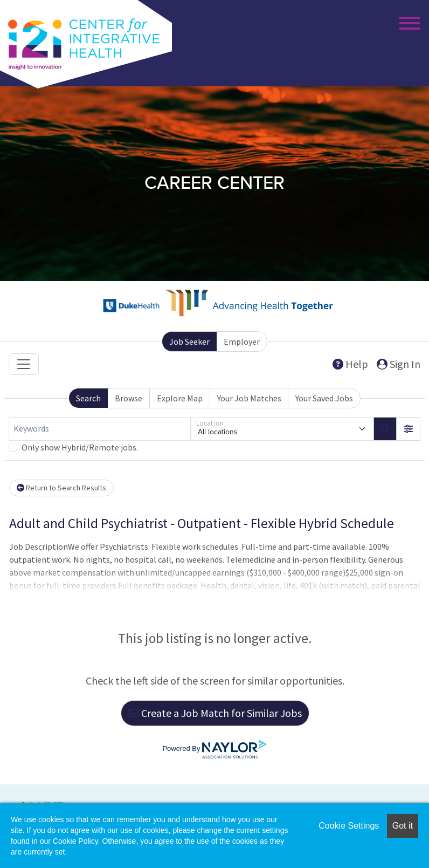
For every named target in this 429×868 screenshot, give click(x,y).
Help (350, 364)
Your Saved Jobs (324, 398)
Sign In (399, 364)
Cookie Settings (349, 826)
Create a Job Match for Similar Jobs (215, 713)
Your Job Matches (249, 398)
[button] (409, 429)
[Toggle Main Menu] (407, 24)
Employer (242, 341)
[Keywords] (100, 429)
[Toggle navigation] (24, 364)
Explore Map (180, 398)
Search (88, 398)
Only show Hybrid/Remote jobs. (80, 447)
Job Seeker (189, 341)
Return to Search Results (61, 488)
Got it (403, 826)
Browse (129, 398)
